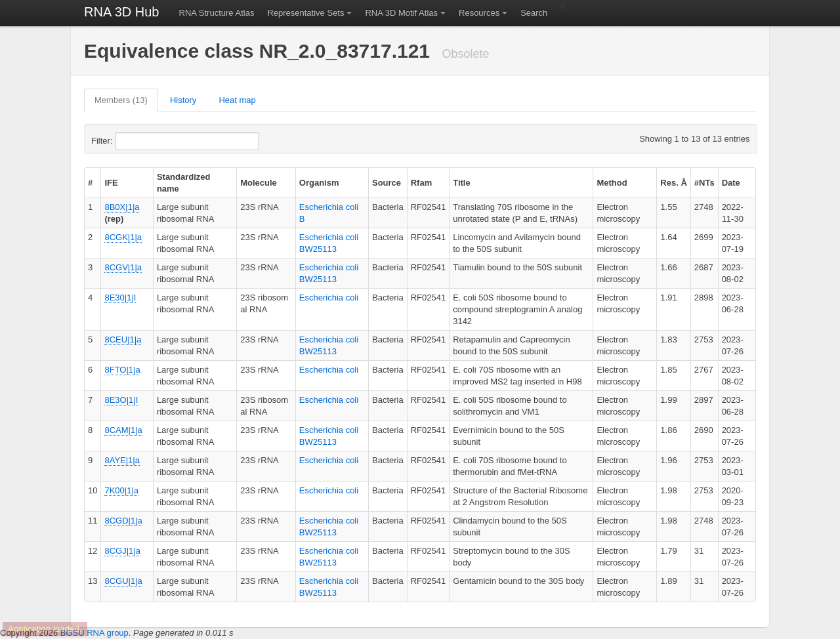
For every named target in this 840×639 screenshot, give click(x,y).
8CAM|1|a (123, 430)
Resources (479, 13)
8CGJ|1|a (122, 551)
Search (534, 13)
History (183, 100)
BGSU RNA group (94, 633)
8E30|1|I (120, 298)
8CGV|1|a (123, 267)
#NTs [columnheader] (704, 183)
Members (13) (121, 100)
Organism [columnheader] (319, 183)
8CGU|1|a (123, 581)
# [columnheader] (90, 183)
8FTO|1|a (122, 370)
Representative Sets (305, 13)
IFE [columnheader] (111, 183)
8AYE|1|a (122, 460)
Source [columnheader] (387, 183)
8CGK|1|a (123, 237)
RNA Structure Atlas (217, 13)
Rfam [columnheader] (422, 183)
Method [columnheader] (612, 183)
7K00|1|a (121, 490)
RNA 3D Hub (122, 12)
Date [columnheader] (731, 183)
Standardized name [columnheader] (184, 183)
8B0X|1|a (122, 207)
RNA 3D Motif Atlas (401, 13)
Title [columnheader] (462, 183)
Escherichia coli (329, 298)
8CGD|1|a (123, 521)
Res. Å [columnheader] (673, 183)
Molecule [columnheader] (259, 183)
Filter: (134, 141)
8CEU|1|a (123, 340)
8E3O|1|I (121, 400)
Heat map (237, 100)
